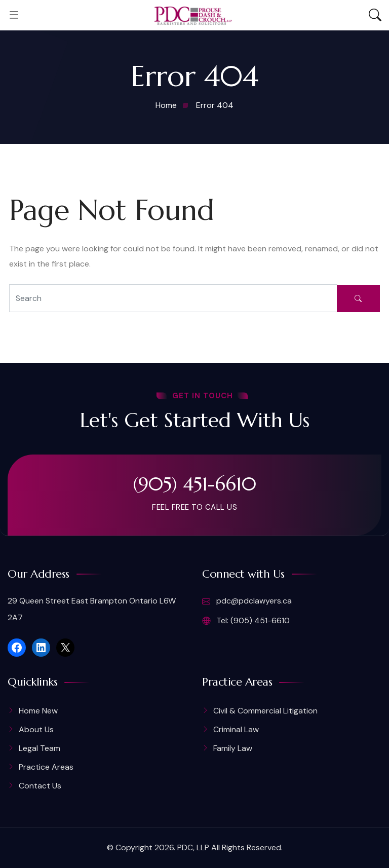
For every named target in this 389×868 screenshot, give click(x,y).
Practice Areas (46, 767)
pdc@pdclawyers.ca (247, 601)
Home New (38, 711)
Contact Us (40, 786)
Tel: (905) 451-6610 (246, 621)
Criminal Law (236, 729)
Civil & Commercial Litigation (265, 711)
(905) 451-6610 (195, 484)
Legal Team (40, 748)
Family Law (233, 748)
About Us (36, 729)
